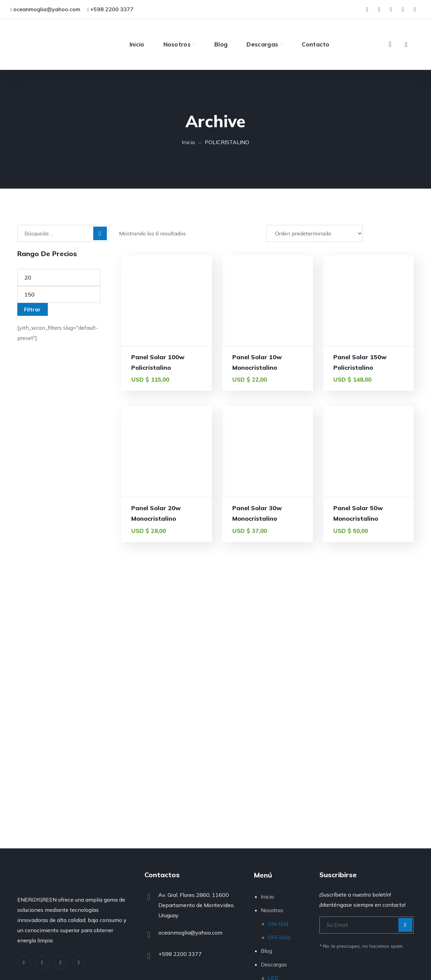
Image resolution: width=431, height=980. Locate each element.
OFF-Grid (279, 937)
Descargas (274, 964)
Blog (266, 951)
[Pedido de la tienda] (315, 233)
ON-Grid (278, 924)
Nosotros (272, 910)
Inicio (188, 142)
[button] (390, 44)
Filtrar (32, 309)
